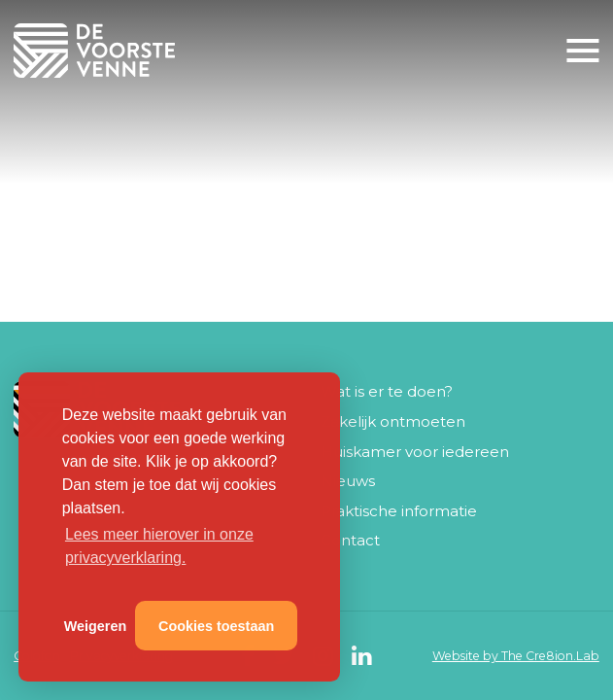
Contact (350, 540)
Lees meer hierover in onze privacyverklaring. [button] (159, 546)
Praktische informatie (399, 511)
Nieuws (348, 481)
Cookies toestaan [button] (216, 626)
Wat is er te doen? (387, 391)
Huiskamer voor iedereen (415, 452)
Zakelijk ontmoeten (393, 421)
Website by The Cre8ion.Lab (516, 656)
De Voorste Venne (99, 51)
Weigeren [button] (96, 626)
